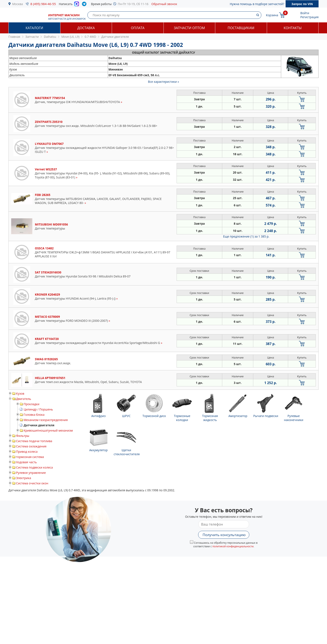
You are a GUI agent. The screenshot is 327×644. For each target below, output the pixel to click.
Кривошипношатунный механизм (48, 430)
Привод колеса (27, 452)
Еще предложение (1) (246, 236)
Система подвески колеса (34, 467)
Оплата (138, 28)
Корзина (272, 15)
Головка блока (34, 415)
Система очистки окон (32, 483)
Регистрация (309, 17)
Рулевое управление (31, 473)
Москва (18, 4)
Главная (14, 37)
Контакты (293, 28)
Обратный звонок (164, 4)
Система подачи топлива (34, 441)
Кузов (20, 393)
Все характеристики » (164, 82)
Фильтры (23, 436)
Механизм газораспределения (46, 420)
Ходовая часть (26, 462)
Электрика (24, 478)
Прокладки (31, 404)
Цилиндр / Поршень (38, 409)
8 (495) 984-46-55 (43, 4)
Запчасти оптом (189, 28)
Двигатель (24, 399)
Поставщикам (241, 28)
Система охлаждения (31, 446)
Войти (305, 13)
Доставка (86, 28)
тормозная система (30, 457)
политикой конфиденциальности (233, 546)
